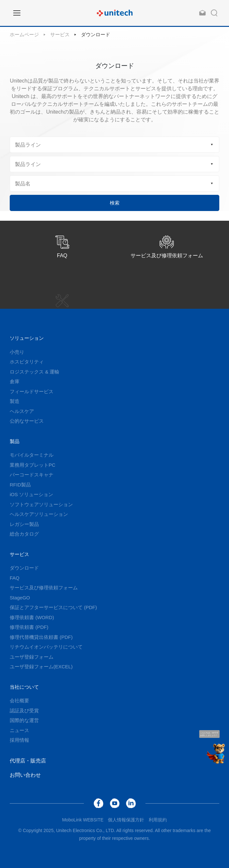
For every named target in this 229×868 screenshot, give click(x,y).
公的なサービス (27, 421)
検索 (115, 203)
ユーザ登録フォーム (32, 657)
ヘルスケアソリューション (39, 514)
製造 (15, 401)
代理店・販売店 (28, 761)
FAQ (15, 578)
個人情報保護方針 (126, 820)
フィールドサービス (32, 391)
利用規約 (158, 820)
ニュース (19, 730)
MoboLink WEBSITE (83, 820)
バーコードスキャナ (32, 475)
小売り (17, 352)
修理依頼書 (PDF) (29, 627)
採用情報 (19, 740)
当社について (24, 687)
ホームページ (24, 34)
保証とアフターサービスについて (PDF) (53, 607)
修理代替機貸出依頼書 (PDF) (41, 637)
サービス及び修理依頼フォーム (44, 588)
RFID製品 (20, 485)
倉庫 (15, 381)
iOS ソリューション (31, 494)
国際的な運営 (24, 720)
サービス (60, 34)
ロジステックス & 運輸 (34, 372)
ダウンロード (96, 34)
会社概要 (19, 701)
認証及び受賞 (24, 711)
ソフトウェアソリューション (41, 504)
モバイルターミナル (32, 455)
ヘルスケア (22, 411)
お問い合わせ (25, 775)
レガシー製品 (24, 524)
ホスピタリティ (27, 362)
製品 (15, 441)
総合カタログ (24, 534)
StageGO (20, 598)
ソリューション (27, 338)
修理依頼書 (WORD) (32, 617)
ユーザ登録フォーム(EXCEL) (41, 667)
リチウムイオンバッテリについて (46, 647)
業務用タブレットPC (33, 465)
